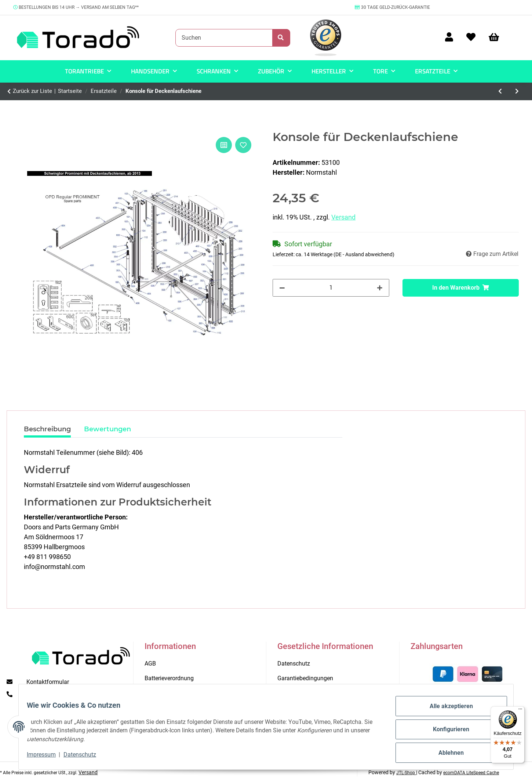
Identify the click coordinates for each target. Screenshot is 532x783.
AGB (150, 664)
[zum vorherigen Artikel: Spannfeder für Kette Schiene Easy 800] (500, 91)
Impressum (46, 757)
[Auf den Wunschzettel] (243, 145)
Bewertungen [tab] (108, 429)
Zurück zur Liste (32, 91)
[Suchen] (224, 38)
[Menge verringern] (282, 288)
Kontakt (155, 693)
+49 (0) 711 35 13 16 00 (58, 694)
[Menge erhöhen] (380, 288)
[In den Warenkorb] (461, 288)
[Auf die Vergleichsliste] (224, 145)
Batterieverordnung (169, 678)
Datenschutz (85, 757)
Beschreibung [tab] (47, 429)
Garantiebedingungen (305, 678)
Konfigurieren (446, 733)
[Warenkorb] (497, 38)
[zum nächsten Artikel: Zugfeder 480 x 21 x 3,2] (517, 91)
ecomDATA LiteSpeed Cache (471, 773)
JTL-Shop (406, 773)
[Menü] (520, 711)
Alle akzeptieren (446, 711)
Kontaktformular (48, 682)
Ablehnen (446, 754)
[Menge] (331, 288)
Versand (343, 217)
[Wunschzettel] (471, 38)
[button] (449, 38)
